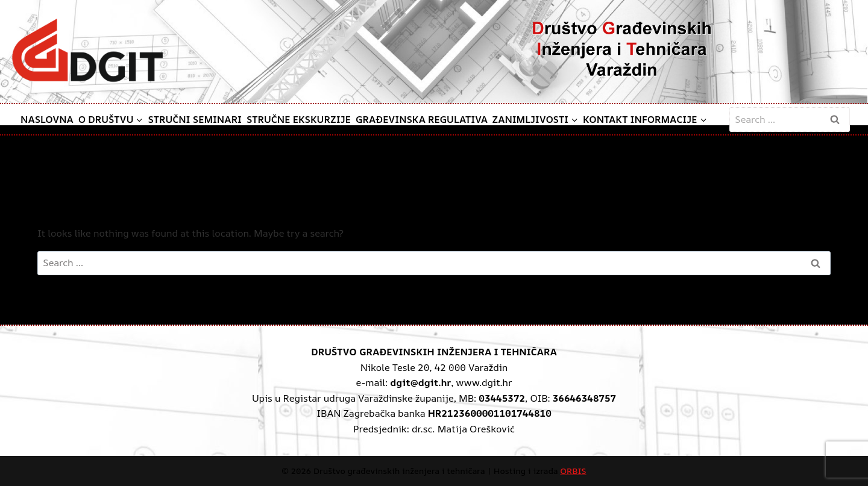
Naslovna (47, 119)
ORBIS (573, 471)
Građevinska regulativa (422, 119)
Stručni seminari (195, 119)
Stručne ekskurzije (299, 119)
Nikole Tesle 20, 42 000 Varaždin (434, 367)
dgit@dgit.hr (420, 382)
